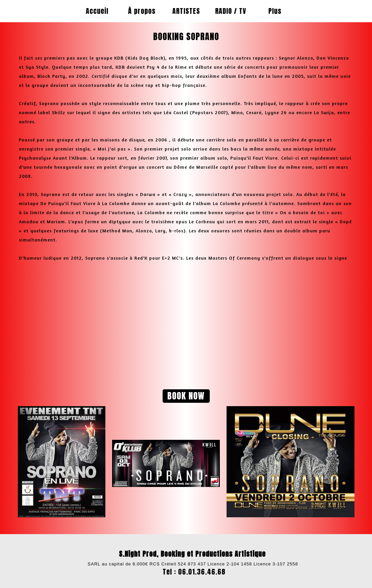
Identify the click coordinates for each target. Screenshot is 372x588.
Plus (275, 11)
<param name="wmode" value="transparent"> (105, 324)
